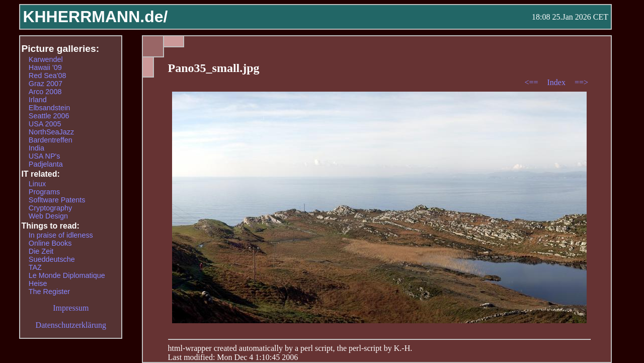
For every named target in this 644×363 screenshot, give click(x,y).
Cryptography (50, 208)
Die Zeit (41, 251)
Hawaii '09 (45, 67)
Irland (38, 100)
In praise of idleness (61, 235)
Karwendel (46, 59)
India (36, 148)
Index (557, 82)
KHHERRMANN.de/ (95, 17)
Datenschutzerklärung (71, 325)
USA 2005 (45, 124)
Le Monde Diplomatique (67, 275)
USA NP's (45, 156)
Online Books (50, 243)
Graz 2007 (46, 84)
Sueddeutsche (52, 259)
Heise (38, 283)
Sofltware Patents (57, 200)
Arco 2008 (45, 92)
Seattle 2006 (49, 116)
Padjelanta (46, 164)
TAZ (35, 267)
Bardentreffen (51, 140)
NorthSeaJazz (51, 132)
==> (581, 82)
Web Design (48, 216)
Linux (37, 184)
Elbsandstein (49, 108)
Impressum (71, 308)
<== (532, 82)
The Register (49, 292)
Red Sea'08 (48, 76)
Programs (44, 192)
